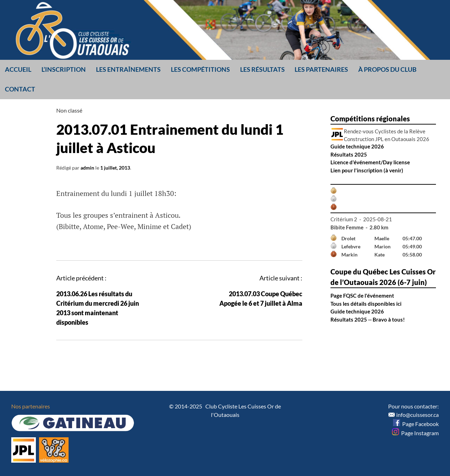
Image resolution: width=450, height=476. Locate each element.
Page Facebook (416, 424)
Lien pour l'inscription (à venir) (367, 170)
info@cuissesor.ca (417, 415)
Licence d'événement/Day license (370, 162)
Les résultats (262, 69)
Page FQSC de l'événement (362, 296)
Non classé (69, 110)
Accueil (18, 69)
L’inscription (64, 69)
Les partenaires (321, 69)
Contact (20, 89)
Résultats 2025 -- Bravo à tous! (368, 319)
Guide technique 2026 (357, 146)
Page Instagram (415, 433)
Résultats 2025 (349, 154)
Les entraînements (128, 69)
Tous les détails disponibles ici (366, 304)
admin (87, 168)
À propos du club (387, 69)
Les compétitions (200, 69)
